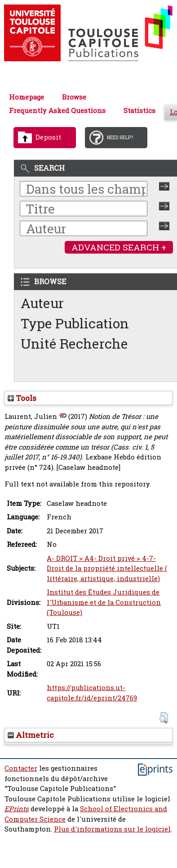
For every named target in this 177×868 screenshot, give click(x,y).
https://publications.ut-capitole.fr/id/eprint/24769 (92, 693)
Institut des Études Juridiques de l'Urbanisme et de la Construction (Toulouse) (104, 602)
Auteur (42, 303)
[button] (164, 718)
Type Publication (75, 323)
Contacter (21, 768)
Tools (22, 398)
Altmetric (31, 735)
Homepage (27, 97)
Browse (74, 97)
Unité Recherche (74, 343)
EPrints (17, 809)
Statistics (139, 111)
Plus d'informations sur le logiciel (112, 829)
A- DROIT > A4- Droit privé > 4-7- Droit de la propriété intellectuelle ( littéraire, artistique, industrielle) (107, 568)
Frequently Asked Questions (57, 111)
